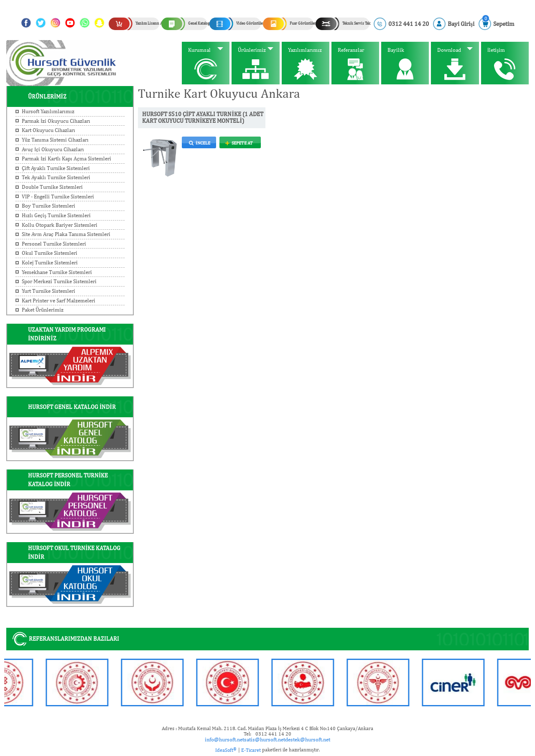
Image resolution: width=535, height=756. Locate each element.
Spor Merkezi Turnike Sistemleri (59, 281)
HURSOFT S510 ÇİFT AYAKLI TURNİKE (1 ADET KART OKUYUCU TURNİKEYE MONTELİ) (203, 118)
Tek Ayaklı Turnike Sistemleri (56, 177)
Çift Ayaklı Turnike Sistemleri (56, 168)
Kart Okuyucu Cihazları (48, 130)
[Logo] (63, 63)
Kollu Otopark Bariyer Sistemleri (60, 225)
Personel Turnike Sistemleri (54, 244)
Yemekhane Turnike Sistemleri (57, 272)
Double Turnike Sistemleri (52, 187)
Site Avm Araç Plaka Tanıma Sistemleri (66, 234)
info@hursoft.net (224, 740)
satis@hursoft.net (265, 740)
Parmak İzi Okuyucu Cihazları (56, 121)
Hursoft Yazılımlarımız (48, 111)
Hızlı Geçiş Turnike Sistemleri (56, 215)
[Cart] (496, 24)
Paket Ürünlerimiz (43, 310)
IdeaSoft (226, 750)
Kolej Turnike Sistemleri (50, 263)
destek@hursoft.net (308, 740)
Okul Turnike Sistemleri (50, 253)
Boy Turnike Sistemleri (48, 206)
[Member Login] (454, 24)
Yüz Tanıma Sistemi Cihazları (55, 140)
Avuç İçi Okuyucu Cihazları (53, 149)
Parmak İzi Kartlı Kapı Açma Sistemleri (66, 159)
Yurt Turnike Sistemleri (48, 291)
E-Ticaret (251, 750)
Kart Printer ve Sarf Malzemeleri (59, 301)
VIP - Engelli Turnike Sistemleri (58, 197)
